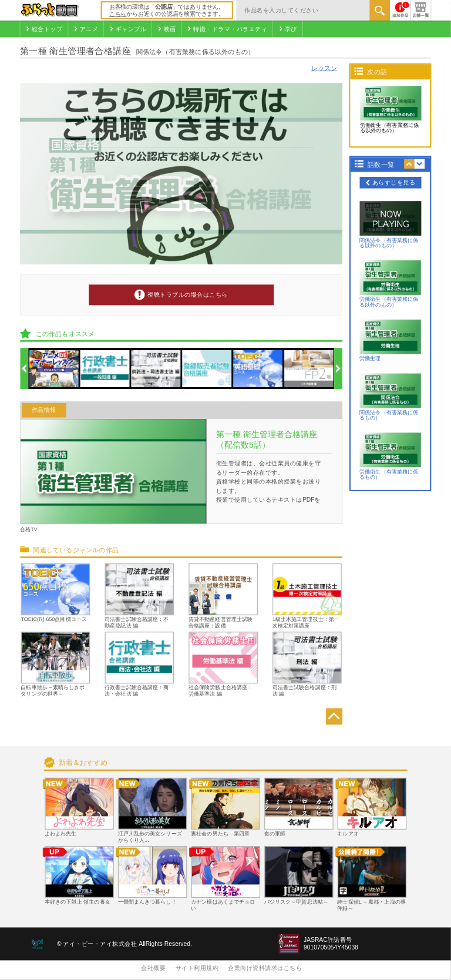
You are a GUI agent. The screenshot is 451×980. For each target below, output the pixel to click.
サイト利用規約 (197, 968)
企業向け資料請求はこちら (265, 968)
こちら (118, 14)
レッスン (324, 68)
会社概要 (153, 968)
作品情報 (44, 410)
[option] (54, 369)
